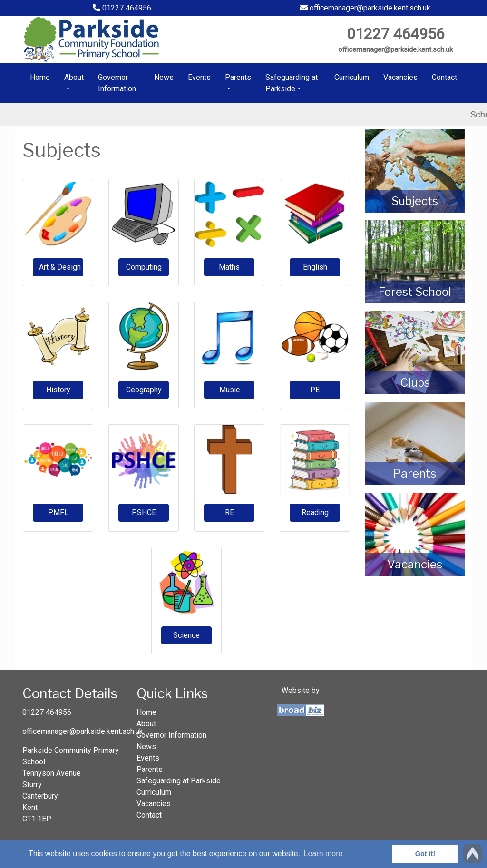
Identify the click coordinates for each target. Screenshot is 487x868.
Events (199, 77)
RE (229, 512)
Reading (315, 512)
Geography (144, 390)
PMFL (58, 512)
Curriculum (352, 77)
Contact (444, 77)
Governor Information (117, 83)
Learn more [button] (323, 853)
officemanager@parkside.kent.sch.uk (365, 8)
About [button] (74, 77)
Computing (144, 267)
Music (229, 390)
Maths (229, 267)
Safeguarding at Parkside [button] (292, 83)
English (315, 267)
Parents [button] (238, 77)
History (58, 390)
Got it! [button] (425, 854)
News (164, 77)
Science (186, 635)
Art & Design (60, 267)
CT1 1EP (37, 819)
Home (40, 77)
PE (315, 390)
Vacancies (400, 77)
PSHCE (144, 512)
